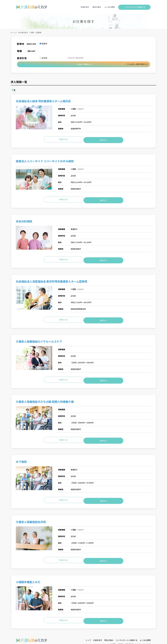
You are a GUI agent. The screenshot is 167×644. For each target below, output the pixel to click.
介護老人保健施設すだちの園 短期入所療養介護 (45, 394)
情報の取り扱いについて (133, 630)
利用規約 (120, 630)
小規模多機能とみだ (28, 570)
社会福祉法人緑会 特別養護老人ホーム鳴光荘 (43, 101)
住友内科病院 (24, 218)
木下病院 (21, 452)
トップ (88, 626)
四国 (32, 32)
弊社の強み (97, 7)
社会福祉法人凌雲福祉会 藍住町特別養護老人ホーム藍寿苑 (53, 277)
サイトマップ (147, 630)
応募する (103, 139)
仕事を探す (85, 7)
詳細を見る (64, 139)
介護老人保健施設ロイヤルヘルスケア (39, 335)
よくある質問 (110, 7)
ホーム (13, 32)
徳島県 (39, 32)
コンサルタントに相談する (135, 7)
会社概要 (113, 630)
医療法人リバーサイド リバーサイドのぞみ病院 (45, 160)
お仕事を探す (23, 32)
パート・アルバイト (76, 58)
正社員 (43, 58)
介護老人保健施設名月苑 (31, 511)
